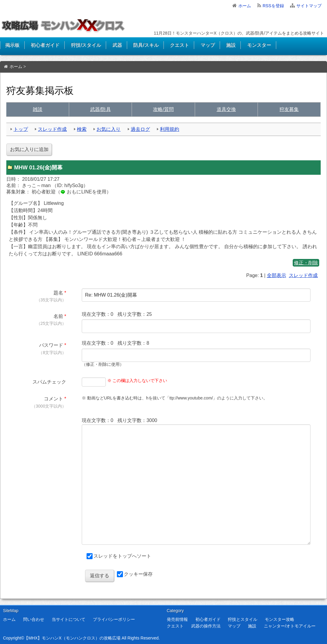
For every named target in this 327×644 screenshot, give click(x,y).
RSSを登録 (273, 6)
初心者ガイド (45, 45)
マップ (208, 45)
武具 (100, 109)
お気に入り (108, 129)
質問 (163, 109)
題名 (58, 293)
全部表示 (277, 275)
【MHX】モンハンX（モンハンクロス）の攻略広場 (72, 638)
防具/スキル (146, 45)
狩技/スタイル (86, 45)
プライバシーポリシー (114, 619)
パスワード (51, 345)
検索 (82, 129)
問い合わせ (34, 619)
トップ (21, 129)
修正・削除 (306, 263)
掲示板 (12, 45)
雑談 (38, 109)
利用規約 (170, 129)
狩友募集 (289, 109)
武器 (117, 45)
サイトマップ (309, 6)
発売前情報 (177, 619)
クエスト (179, 45)
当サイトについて (69, 619)
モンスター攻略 (280, 619)
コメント (53, 399)
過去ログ (140, 129)
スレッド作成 (52, 129)
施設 (231, 45)
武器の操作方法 (206, 626)
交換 (226, 109)
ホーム (245, 6)
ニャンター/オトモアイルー (290, 626)
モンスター (259, 45)
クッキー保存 (138, 574)
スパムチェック (49, 382)
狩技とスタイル (243, 619)
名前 (58, 316)
